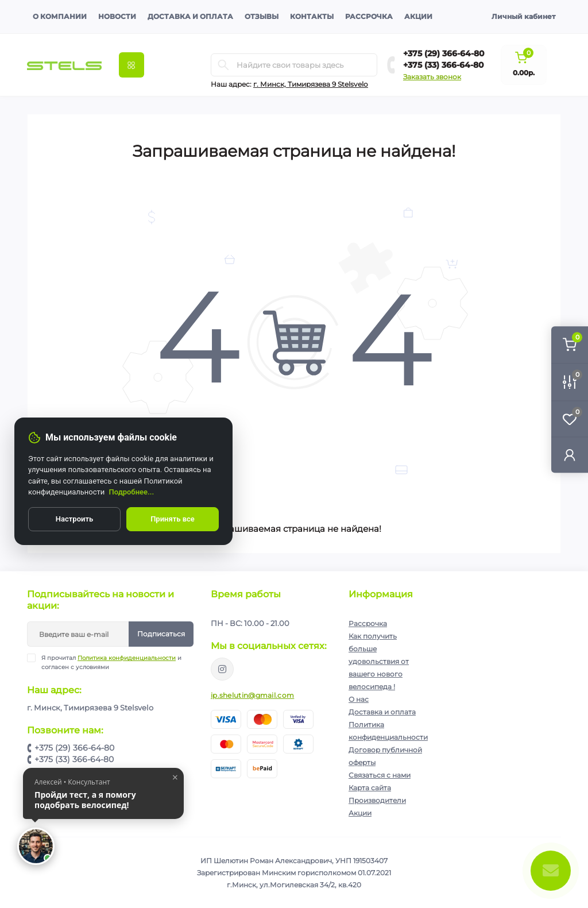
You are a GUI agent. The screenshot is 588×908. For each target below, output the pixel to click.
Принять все (173, 519)
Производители (377, 800)
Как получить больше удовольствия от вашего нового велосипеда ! (379, 661)
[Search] (223, 65)
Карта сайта (370, 788)
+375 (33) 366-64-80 (444, 65)
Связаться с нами (380, 775)
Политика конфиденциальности (127, 658)
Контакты (312, 16)
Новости (117, 16)
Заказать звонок (432, 77)
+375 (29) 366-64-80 (444, 53)
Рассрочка (369, 16)
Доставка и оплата (190, 16)
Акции (418, 16)
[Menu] (131, 65)
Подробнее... (132, 492)
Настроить (74, 519)
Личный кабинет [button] (523, 16)
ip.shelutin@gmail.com (252, 695)
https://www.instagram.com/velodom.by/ (222, 669)
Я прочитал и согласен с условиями (111, 662)
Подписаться (161, 634)
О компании (60, 16)
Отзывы (262, 16)
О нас (359, 699)
